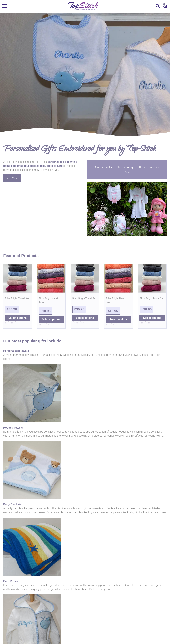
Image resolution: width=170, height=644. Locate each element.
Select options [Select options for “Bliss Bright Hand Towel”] (51, 320)
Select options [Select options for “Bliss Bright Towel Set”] (18, 318)
